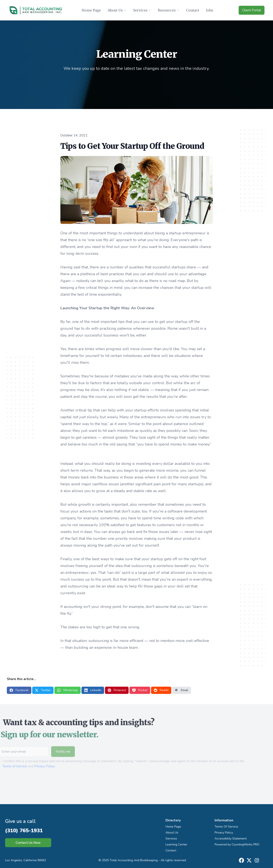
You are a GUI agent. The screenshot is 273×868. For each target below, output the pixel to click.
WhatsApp (68, 690)
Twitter (43, 690)
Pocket (140, 690)
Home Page (173, 827)
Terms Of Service (226, 827)
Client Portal (252, 10)
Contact (171, 850)
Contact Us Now (28, 843)
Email (182, 690)
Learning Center (176, 844)
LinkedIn (93, 690)
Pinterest (117, 690)
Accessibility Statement (231, 839)
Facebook (19, 690)
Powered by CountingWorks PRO (237, 844)
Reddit (161, 690)
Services (171, 839)
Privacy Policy (36, 766)
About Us (172, 833)
